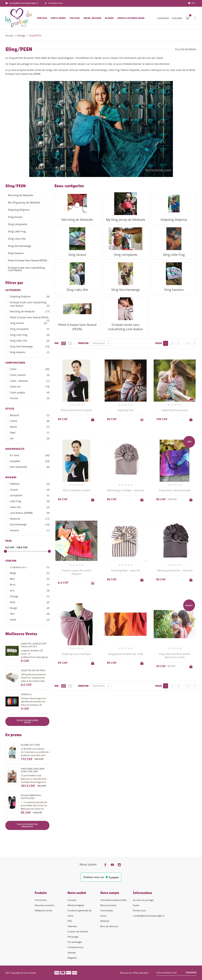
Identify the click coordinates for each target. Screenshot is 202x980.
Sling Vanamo (16, 253)
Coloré (30, 421)
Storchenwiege (30, 525)
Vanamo (30, 530)
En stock (30, 455)
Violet (30, 620)
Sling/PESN (16, 186)
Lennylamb (30, 495)
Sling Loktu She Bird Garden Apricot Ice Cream (175, 656)
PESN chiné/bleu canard (76, 490)
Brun (30, 585)
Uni (30, 438)
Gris (30, 591)
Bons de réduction (109, 926)
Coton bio (30, 387)
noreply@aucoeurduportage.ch (22, 3)
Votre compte (110, 893)
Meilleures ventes (43, 910)
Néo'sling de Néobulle (20, 195)
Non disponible (30, 467)
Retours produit (108, 905)
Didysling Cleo (126, 410)
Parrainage (73, 937)
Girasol (30, 490)
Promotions (41, 900)
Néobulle (30, 519)
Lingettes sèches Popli (33, 670)
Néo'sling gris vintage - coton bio (126, 490)
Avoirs (103, 916)
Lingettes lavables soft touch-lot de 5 (34, 645)
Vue (57, 343)
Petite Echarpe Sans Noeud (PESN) (27, 260)
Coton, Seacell (30, 375)
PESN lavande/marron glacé (76, 410)
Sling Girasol (15, 217)
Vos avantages (75, 942)
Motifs (30, 427)
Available (30, 461)
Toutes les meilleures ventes (27, 721)
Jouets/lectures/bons (131, 18)
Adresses (105, 921)
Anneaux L (26, 694)
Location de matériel (78, 932)
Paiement (72, 926)
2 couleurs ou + (30, 567)
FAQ (70, 921)
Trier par (83, 343)
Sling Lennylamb (17, 224)
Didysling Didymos (19, 210)
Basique (30, 415)
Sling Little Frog (17, 231)
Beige (30, 573)
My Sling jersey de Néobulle (24, 202)
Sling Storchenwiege (19, 246)
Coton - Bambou (30, 381)
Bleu (30, 579)
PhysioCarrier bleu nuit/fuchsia (31, 797)
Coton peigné (30, 393)
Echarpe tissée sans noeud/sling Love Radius (26, 269)
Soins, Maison (93, 18)
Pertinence (102, 343)
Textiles (75, 18)
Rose (30, 602)
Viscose (30, 398)
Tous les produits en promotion (27, 825)
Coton (30, 369)
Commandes (107, 910)
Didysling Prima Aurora (175, 410)
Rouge (30, 608)
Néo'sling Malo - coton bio (126, 570)
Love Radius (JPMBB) (30, 513)
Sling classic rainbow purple (175, 490)
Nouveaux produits (44, 905)
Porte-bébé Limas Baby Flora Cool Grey (33, 770)
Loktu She (30, 507)
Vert (30, 614)
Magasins (72, 958)
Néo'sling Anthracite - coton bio (175, 570)
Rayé (30, 433)
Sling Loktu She (17, 239)
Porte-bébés (58, 18)
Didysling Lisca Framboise (76, 654)
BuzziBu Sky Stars (30, 745)
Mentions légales (76, 905)
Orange (30, 596)
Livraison (72, 900)
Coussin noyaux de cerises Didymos (76, 572)
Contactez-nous (54, 3)
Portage (42, 18)
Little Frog (30, 501)
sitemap (72, 953)
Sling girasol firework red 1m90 (126, 654)
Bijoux (109, 18)
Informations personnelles (113, 900)
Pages (159, 343)
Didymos (30, 484)
